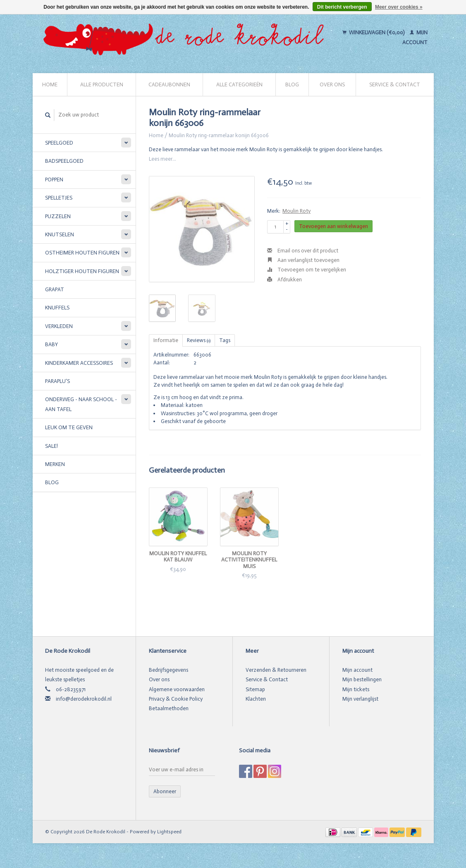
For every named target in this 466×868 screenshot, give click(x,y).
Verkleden (59, 326)
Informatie (166, 340)
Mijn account (357, 670)
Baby (51, 344)
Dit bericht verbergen (342, 7)
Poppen (54, 180)
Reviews (199, 340)
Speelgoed (59, 143)
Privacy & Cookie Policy (176, 699)
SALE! (51, 446)
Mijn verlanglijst (360, 699)
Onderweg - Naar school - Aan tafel (81, 404)
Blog (292, 84)
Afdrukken (284, 279)
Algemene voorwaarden (177, 689)
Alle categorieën (239, 84)
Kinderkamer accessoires (79, 363)
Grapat (55, 289)
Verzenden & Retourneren (276, 670)
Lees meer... (163, 159)
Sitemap (255, 689)
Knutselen (60, 234)
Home (50, 84)
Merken (55, 464)
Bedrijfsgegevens (168, 670)
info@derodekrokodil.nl (84, 699)
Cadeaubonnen (169, 84)
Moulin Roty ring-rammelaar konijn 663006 (219, 135)
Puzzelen (58, 216)
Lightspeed (169, 832)
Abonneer (165, 791)
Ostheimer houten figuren (82, 253)
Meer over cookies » (399, 7)
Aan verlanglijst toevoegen (303, 260)
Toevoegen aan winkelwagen (333, 226)
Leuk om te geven (69, 427)
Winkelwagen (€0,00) (374, 32)
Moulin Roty (296, 211)
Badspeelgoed (64, 161)
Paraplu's (57, 381)
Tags (225, 340)
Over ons (332, 84)
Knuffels (57, 308)
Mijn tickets (356, 689)
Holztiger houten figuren (82, 271)
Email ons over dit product (303, 251)
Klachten (256, 699)
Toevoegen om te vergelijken (307, 270)
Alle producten (102, 84)
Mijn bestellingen (362, 679)
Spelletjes (59, 198)
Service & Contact (395, 84)
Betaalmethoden (169, 708)
